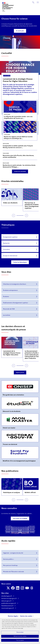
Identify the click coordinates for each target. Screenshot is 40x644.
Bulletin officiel (30, 492)
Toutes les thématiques (20, 262)
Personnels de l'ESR (9, 309)
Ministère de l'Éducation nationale (13, 572)
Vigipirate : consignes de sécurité (13, 553)
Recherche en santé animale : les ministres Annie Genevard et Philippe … (19, 166)
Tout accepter (20, 640)
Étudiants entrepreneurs (10, 290)
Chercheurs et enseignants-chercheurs (15, 284)
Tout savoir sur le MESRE (20, 518)
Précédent (14, 215)
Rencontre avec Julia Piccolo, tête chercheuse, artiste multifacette (18, 156)
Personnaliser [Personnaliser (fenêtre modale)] (20, 632)
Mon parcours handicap (10, 565)
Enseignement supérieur (10, 237)
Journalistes (7, 315)
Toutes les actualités (20, 171)
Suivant (26, 215)
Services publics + (9, 559)
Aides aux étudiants (10, 203)
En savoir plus (20, 31)
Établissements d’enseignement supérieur (16, 303)
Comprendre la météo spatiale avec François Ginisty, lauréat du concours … (18, 147)
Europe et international (10, 256)
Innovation (6, 249)
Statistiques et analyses (12, 492)
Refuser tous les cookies (20, 636)
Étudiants (6, 297)
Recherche (6, 243)
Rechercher (33, 2)
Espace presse (20, 372)
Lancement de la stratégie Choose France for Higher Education (18, 80)
